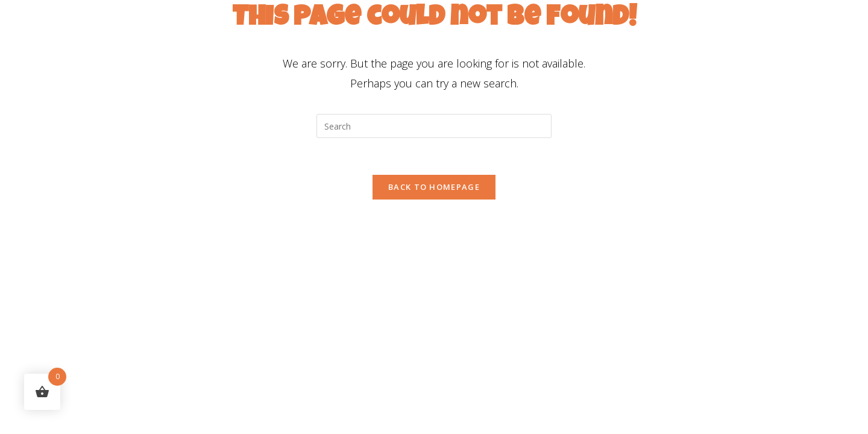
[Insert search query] (434, 126)
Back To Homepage (434, 187)
